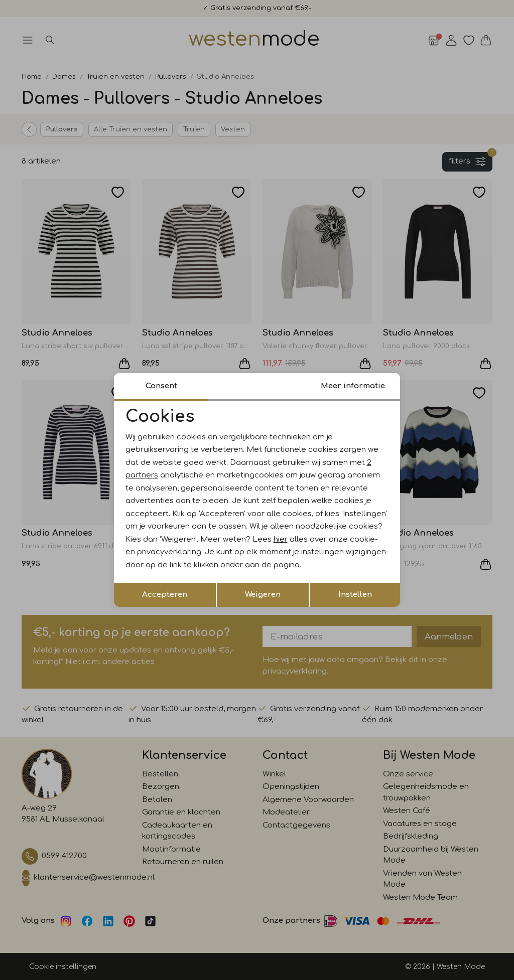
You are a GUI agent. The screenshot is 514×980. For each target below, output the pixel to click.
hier (281, 539)
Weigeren (263, 595)
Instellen (355, 595)
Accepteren (165, 595)
